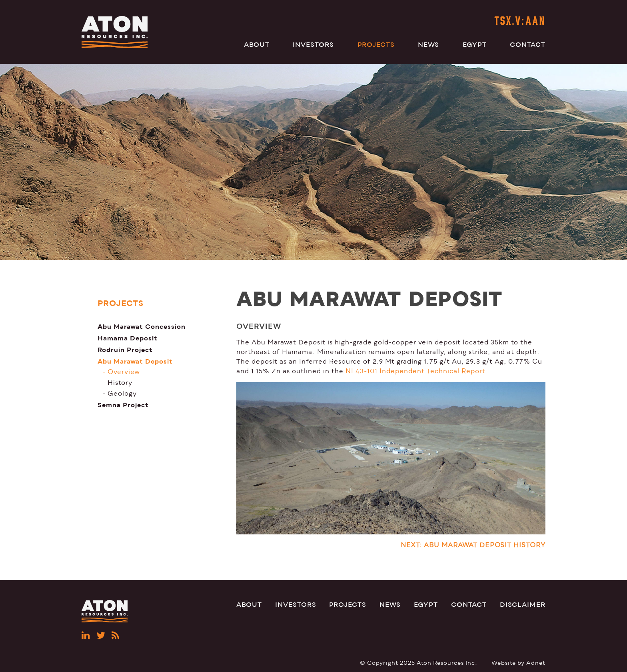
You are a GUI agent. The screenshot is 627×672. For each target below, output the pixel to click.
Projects (376, 45)
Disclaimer (523, 605)
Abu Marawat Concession (142, 327)
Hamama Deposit (128, 338)
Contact (528, 45)
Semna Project (123, 405)
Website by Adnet (518, 663)
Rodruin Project (125, 350)
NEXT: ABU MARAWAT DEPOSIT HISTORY (473, 545)
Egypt (475, 45)
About (257, 45)
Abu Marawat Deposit (135, 361)
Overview (124, 372)
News (428, 45)
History (120, 383)
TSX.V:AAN (520, 22)
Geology (122, 394)
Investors (313, 45)
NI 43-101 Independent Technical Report (415, 371)
